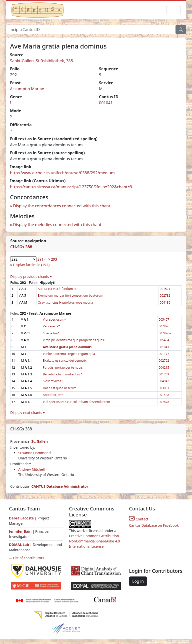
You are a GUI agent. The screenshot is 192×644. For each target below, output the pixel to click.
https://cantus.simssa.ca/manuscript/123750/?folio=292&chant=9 (71, 187)
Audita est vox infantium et (57, 289)
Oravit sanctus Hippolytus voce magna (65, 302)
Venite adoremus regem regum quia (69, 354)
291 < (42, 259)
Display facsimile (31, 265)
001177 (164, 354)
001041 (106, 103)
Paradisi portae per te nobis (63, 368)
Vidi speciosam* (54, 319)
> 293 (53, 259)
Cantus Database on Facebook (154, 525)
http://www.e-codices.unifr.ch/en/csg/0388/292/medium (62, 173)
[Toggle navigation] (173, 10)
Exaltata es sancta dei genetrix (65, 361)
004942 (164, 381)
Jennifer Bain (21, 531)
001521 (165, 289)
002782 (165, 295)
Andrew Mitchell (31, 469)
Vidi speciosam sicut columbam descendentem (77, 402)
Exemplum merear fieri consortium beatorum (70, 295)
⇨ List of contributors (26, 558)
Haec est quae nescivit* (60, 388)
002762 (164, 361)
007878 (164, 402)
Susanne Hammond (34, 453)
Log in (138, 581)
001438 (164, 395)
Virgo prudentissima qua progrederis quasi (74, 340)
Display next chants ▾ (27, 413)
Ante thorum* (53, 395)
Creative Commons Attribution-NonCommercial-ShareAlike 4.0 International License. (94, 541)
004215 (164, 368)
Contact (139, 519)
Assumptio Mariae (27, 89)
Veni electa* (52, 326)
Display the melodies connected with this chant (57, 225)
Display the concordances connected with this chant (62, 206)
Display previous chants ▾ (31, 276)
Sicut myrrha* (53, 381)
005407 (164, 319)
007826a (165, 333)
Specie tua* (51, 333)
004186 (165, 302)
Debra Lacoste (21, 518)
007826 (164, 326)
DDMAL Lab (19, 545)
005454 (164, 340)
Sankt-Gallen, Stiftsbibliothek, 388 (41, 61)
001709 (164, 374)
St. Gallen (39, 441)
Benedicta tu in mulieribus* (63, 374)
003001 (164, 388)
